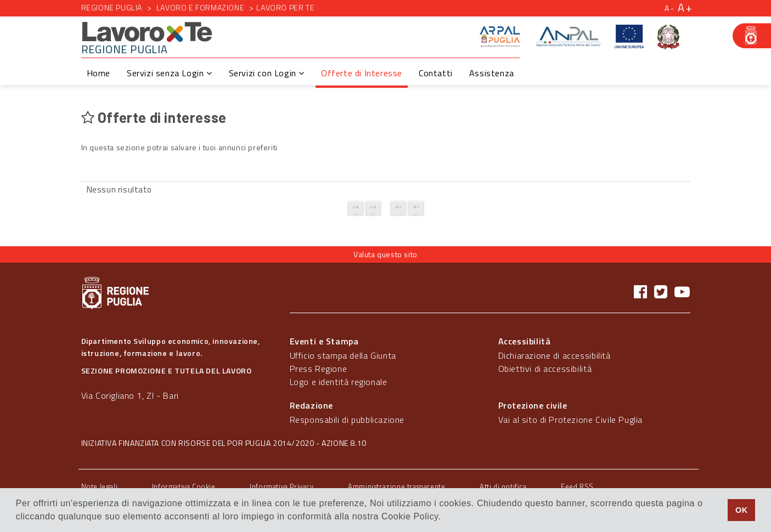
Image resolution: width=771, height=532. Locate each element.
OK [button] (742, 510)
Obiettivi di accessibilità (545, 369)
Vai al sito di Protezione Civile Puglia (570, 420)
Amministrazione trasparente (396, 486)
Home (99, 73)
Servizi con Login (267, 73)
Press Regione (319, 369)
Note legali (100, 486)
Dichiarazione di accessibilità (555, 355)
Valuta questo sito (386, 254)
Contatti (436, 73)
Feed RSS (577, 486)
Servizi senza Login (170, 73)
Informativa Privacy (282, 486)
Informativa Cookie (184, 486)
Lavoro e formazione (200, 7)
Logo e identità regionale (339, 382)
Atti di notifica (503, 486)
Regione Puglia (112, 7)
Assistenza (492, 73)
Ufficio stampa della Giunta (343, 355)
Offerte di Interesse (362, 73)
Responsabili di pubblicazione (347, 420)
